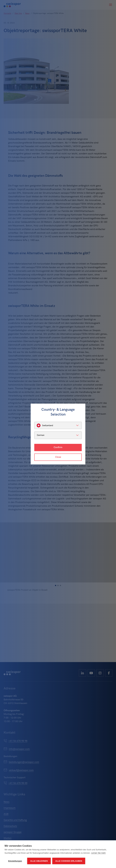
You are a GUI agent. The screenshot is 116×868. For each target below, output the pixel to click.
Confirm (58, 447)
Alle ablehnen (39, 861)
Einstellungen (15, 861)
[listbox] (58, 425)
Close (58, 457)
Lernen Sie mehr (98, 853)
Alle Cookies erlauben (69, 861)
